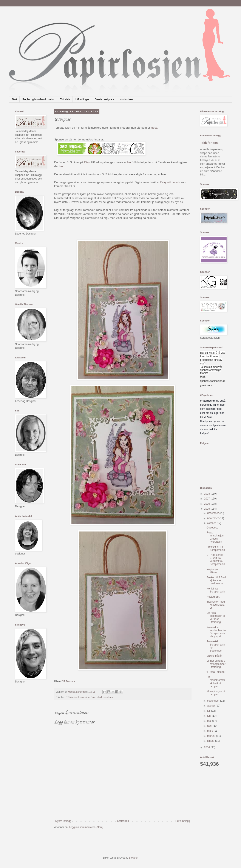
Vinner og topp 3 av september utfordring (216, 664)
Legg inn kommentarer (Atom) (86, 827)
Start (14, 99)
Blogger (133, 858)
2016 (207, 504)
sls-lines (109, 697)
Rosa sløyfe (97, 697)
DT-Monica (71, 697)
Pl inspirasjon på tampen (216, 693)
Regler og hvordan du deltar (38, 99)
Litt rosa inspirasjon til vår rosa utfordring (216, 617)
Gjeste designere (104, 99)
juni (210, 716)
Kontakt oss (127, 99)
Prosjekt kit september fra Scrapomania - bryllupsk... (216, 632)
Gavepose (212, 528)
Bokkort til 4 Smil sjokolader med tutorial (216, 581)
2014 (207, 747)
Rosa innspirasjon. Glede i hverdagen (215, 537)
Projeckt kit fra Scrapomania (216, 548)
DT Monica (68, 681)
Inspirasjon (84, 697)
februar (212, 736)
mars (210, 731)
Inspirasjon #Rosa (213, 571)
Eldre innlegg (182, 821)
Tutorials (65, 99)
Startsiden (123, 821)
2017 (207, 499)
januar (211, 741)
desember (213, 513)
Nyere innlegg (63, 821)
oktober (212, 523)
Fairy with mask (170, 182)
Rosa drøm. (213, 597)
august (211, 706)
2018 (207, 494)
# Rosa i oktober (216, 672)
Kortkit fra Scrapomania (216, 590)
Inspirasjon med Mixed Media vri (216, 605)
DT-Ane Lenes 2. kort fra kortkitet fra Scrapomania (216, 560)
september (214, 701)
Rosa (154, 128)
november (213, 518)
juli (209, 711)
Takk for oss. (209, 143)
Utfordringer (82, 99)
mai (210, 721)
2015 (207, 509)
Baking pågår (214, 656)
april (210, 726)
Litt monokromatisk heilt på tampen (216, 682)
